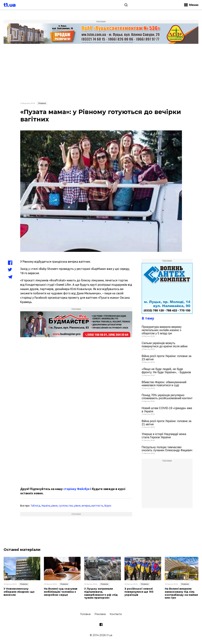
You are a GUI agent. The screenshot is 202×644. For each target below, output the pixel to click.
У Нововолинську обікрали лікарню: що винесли (19, 592)
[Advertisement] (101, 72)
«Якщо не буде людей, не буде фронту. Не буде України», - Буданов (166, 371)
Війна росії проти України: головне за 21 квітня (166, 423)
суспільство (66, 506)
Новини (42, 103)
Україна (46, 506)
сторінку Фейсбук (77, 489)
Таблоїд (35, 506)
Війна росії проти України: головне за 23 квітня (166, 358)
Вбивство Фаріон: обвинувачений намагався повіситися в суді (164, 384)
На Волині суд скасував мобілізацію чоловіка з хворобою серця (61, 592)
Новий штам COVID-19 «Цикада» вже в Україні (167, 410)
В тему (148, 318)
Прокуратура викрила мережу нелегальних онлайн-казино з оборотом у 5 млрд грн (162, 330)
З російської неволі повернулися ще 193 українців (139, 592)
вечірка (86, 506)
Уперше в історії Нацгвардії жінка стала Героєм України (164, 436)
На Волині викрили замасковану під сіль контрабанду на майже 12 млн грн (183, 593)
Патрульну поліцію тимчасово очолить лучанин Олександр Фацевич (167, 449)
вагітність (97, 506)
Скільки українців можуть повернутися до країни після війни (165, 345)
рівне (54, 506)
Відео (108, 506)
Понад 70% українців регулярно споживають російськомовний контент (167, 397)
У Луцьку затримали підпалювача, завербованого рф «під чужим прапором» (101, 593)
